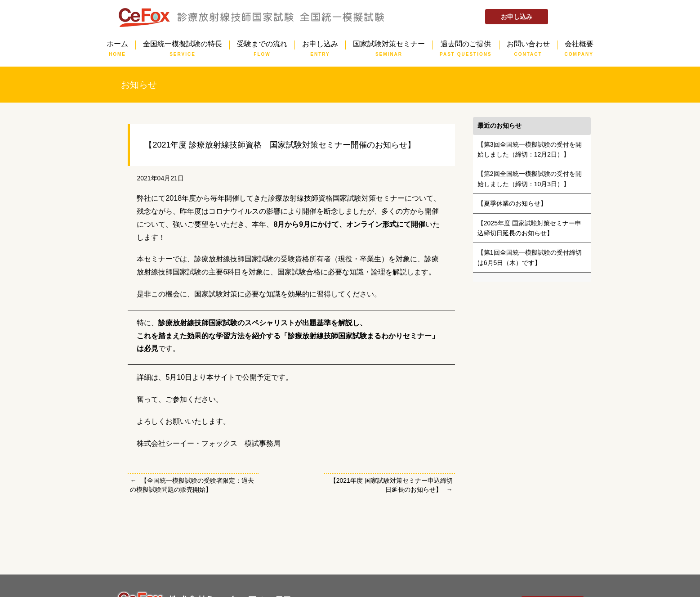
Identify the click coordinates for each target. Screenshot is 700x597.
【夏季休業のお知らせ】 (512, 203)
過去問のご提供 (466, 45)
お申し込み (517, 17)
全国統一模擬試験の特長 (183, 45)
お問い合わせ (528, 45)
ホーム (117, 45)
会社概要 (579, 45)
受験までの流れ (262, 45)
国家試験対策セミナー (389, 45)
